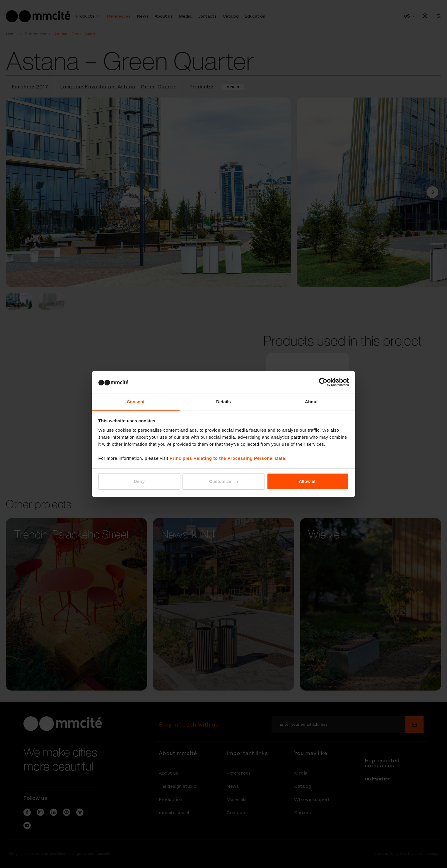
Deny (139, 481)
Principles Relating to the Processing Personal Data (227, 458)
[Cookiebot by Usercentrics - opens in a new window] (323, 382)
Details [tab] (223, 402)
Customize (224, 481)
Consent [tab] (136, 402)
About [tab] (311, 402)
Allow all (308, 481)
